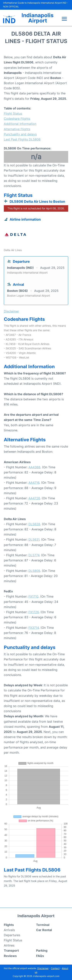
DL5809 (34, 571)
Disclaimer (43, 968)
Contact (55, 968)
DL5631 (34, 539)
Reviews (10, 956)
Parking (42, 950)
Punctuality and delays (20, 134)
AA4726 (34, 498)
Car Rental (44, 930)
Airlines (9, 945)
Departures (12, 935)
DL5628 (34, 524)
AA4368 (34, 467)
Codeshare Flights (17, 119)
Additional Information (20, 124)
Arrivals (9, 930)
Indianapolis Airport (38, 18)
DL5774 (34, 555)
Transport (11, 950)
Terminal (43, 925)
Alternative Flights (17, 129)
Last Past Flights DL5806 (22, 139)
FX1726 (34, 612)
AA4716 (34, 483)
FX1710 (33, 596)
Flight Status (13, 113)
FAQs (40, 956)
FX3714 (34, 628)
